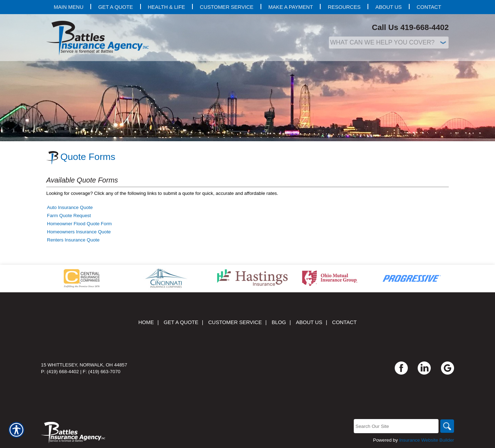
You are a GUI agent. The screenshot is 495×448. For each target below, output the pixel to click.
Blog (279, 322)
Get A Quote (181, 322)
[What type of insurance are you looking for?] (389, 43)
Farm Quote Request (69, 216)
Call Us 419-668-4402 (410, 27)
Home (146, 322)
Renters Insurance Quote (73, 240)
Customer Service (235, 322)
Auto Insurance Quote (70, 207)
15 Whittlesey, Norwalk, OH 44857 (84, 365)
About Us (309, 322)
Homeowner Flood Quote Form (79, 224)
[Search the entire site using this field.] (395, 426)
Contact (345, 322)
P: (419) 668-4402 (60, 372)
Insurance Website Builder (427, 440)
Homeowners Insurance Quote (79, 232)
